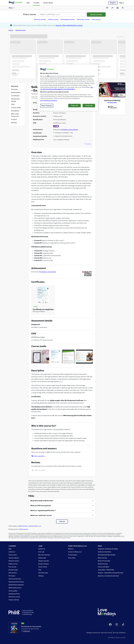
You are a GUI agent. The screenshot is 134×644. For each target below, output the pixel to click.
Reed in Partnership (104, 561)
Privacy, (110, 633)
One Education (112, 103)
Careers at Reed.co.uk (75, 552)
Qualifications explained (16, 585)
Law (40, 526)
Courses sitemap (14, 600)
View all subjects (14, 558)
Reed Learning (102, 558)
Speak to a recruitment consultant (108, 576)
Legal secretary (33, 526)
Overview (14, 89)
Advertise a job (43, 573)
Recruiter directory (44, 555)
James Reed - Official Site (106, 570)
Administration (21, 30)
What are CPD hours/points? (41, 506)
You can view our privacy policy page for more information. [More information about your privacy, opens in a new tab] (67, 88)
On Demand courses (68, 19)
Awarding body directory (16, 582)
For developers (73, 555)
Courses (36, 3)
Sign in (122, 3)
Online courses (53, 19)
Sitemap (41, 576)
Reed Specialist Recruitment (107, 555)
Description (15, 111)
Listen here (26, 631)
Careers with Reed (104, 567)
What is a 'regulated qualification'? (43, 510)
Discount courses (40, 19)
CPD (13, 104)
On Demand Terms (14, 594)
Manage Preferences (93, 633)
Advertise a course (14, 597)
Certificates (15, 96)
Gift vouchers (13, 573)
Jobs (28, 3)
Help (10, 549)
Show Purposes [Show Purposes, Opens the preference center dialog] (47, 106)
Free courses (96, 19)
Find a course (30, 14)
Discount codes (13, 570)
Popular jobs (42, 558)
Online (11, 30)
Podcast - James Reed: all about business (111, 573)
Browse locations (44, 564)
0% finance (12, 576)
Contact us (12, 552)
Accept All (89, 106)
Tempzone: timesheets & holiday (108, 549)
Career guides (13, 591)
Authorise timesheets (105, 552)
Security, (104, 633)
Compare (88, 144)
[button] (57, 126)
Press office (72, 558)
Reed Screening (103, 564)
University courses (83, 19)
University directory (15, 579)
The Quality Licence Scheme (69, 130)
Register (113, 3)
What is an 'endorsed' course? (41, 515)
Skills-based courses (15, 588)
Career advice (48, 3)
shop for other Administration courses (69, 25)
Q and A (14, 119)
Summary (15, 86)
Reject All (74, 106)
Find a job (41, 552)
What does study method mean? (42, 501)
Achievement (16, 92)
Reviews (14, 123)
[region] (68, 88)
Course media (16, 108)
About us (71, 549)
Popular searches (44, 561)
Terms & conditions (119, 633)
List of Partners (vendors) (49, 101)
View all (62, 521)
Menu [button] (12, 8)
